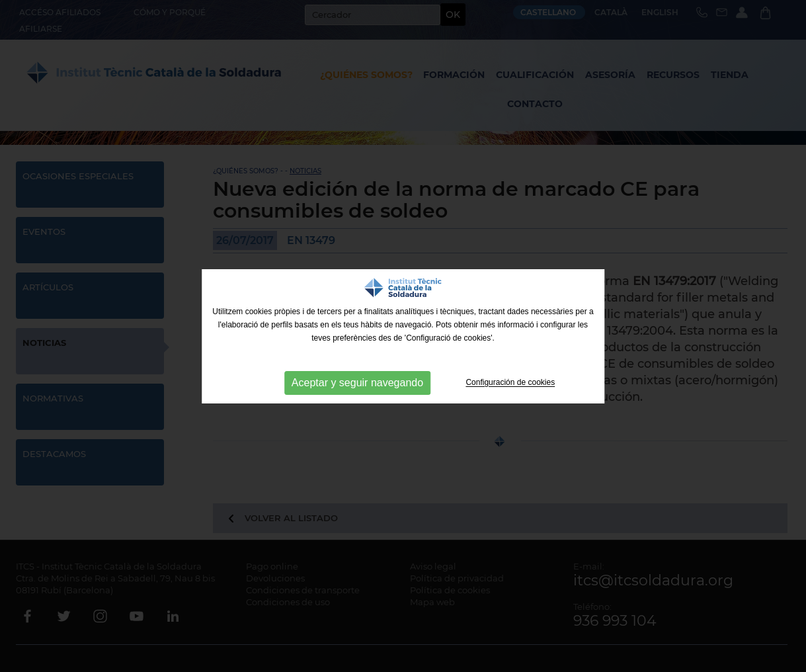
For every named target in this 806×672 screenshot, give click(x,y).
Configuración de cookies (510, 383)
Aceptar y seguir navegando (357, 383)
